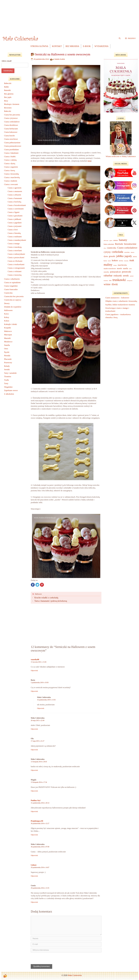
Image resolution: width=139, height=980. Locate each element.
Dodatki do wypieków (13, 307)
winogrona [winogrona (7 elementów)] (130, 280)
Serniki (7, 370)
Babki (6, 87)
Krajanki (7, 328)
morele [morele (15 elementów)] (119, 268)
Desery (7, 303)
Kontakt (57, 46)
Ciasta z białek (10, 157)
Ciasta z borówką (14, 202)
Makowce (8, 331)
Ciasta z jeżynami (15, 226)
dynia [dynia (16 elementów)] (106, 256)
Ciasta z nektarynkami (16, 254)
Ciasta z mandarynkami (17, 240)
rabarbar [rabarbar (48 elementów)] (108, 275)
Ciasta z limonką (14, 233)
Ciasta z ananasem (15, 191)
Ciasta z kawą (9, 170)
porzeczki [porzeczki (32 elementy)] (126, 272)
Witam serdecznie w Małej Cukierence (121, 156)
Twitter (37, 585)
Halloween (38, 594)
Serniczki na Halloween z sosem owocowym (63, 54)
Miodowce (8, 342)
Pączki (7, 352)
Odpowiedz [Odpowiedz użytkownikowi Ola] (34, 750)
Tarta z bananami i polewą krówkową (51, 601)
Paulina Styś (36, 800)
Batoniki (7, 90)
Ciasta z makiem (11, 181)
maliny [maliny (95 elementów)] (108, 265)
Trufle (7, 380)
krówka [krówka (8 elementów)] (121, 261)
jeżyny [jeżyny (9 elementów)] (135, 257)
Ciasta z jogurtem (11, 167)
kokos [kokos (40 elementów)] (115, 260)
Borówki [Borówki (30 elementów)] (119, 244)
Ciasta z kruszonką (11, 174)
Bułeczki (8, 111)
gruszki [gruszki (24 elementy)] (112, 256)
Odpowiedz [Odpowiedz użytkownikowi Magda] (34, 791)
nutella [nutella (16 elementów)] (126, 268)
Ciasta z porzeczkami (16, 257)
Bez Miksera (72, 46)
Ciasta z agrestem (15, 188)
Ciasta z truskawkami (16, 264)
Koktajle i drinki (11, 324)
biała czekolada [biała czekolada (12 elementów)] (109, 244)
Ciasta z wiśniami (15, 271)
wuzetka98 (35, 659)
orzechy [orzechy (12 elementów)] (106, 272)
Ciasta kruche (9, 136)
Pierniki (7, 356)
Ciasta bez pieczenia (12, 115)
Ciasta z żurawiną (15, 275)
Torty (6, 383)
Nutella (7, 345)
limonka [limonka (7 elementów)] (126, 261)
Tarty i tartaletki (10, 373)
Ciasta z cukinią (10, 160)
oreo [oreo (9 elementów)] (130, 269)
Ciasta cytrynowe (11, 118)
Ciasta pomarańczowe (13, 146)
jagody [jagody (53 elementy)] (128, 256)
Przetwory (8, 363)
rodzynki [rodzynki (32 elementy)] (118, 276)
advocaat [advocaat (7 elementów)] (106, 240)
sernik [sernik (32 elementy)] (126, 276)
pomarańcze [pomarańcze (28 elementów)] (115, 272)
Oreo (6, 349)
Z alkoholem (9, 394)
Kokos (7, 321)
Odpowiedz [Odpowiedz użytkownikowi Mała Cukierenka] (41, 708)
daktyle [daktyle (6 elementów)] (132, 252)
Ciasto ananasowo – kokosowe (117, 298)
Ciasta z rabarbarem (12, 279)
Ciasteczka (8, 293)
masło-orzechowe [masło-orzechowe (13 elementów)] (110, 268)
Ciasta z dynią (10, 163)
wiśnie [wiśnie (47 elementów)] (107, 284)
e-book (87, 46)
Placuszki (8, 359)
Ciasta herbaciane (11, 129)
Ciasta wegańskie (11, 286)
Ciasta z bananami (15, 198)
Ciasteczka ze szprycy (13, 300)
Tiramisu (8, 376)
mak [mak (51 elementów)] (132, 260)
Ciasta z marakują (15, 247)
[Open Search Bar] (120, 38)
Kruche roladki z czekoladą (46, 598)
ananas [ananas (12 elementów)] (116, 240)
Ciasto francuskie (11, 289)
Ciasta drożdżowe (11, 125)
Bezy (6, 101)
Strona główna (39, 46)
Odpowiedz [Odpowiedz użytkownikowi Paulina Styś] (34, 811)
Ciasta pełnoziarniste (12, 143)
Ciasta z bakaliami (11, 153)
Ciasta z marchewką (12, 177)
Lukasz (34, 865)
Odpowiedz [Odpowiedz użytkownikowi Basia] (34, 691)
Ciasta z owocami (11, 184)
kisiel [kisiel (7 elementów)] (109, 261)
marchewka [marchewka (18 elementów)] (122, 265)
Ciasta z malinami (15, 237)
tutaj (89, 161)
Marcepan (8, 335)
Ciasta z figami (14, 212)
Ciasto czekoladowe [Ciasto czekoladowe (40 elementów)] (127, 248)
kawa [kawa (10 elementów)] (105, 261)
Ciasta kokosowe (11, 132)
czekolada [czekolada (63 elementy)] (117, 252)
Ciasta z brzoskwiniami (17, 205)
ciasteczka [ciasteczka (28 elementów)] (112, 248)
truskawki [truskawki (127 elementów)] (119, 280)
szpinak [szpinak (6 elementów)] (132, 276)
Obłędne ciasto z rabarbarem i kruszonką (121, 301)
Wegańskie (8, 387)
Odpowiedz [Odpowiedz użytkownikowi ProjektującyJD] (34, 835)
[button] (130, 38)
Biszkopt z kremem (12, 104)
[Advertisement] (70, 16)
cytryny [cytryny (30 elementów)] (107, 252)
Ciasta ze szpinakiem (12, 282)
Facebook (33, 585)
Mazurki (7, 338)
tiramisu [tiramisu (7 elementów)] (106, 280)
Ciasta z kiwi (13, 230)
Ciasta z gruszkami (15, 216)
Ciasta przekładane (11, 150)
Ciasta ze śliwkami (15, 261)
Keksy (7, 317)
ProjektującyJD (37, 821)
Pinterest (42, 585)
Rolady (7, 366)
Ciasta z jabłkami (14, 219)
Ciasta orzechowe (11, 139)
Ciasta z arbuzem (14, 195)
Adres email (6, 61)
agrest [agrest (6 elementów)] (111, 240)
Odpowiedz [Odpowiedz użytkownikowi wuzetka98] (34, 671)
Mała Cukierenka (75, 975)
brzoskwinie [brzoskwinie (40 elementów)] (130, 244)
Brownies (8, 108)
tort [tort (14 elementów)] (110, 280)
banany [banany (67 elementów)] (123, 240)
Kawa (6, 314)
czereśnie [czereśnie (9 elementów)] (127, 252)
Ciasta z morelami (15, 251)
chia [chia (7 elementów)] (105, 248)
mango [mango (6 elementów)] (115, 265)
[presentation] (46, 959)
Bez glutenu (9, 94)
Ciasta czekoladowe (12, 122)
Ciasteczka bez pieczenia (14, 296)
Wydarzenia (101, 46)
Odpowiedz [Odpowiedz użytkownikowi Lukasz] (34, 876)
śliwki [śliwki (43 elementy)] (115, 284)
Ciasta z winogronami (16, 268)
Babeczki (8, 83)
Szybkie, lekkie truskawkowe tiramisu (120, 305)
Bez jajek (8, 97)
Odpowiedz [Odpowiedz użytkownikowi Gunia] (34, 902)
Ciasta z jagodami (15, 223)
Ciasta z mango (14, 244)
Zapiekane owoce (11, 390)
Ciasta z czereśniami (16, 209)
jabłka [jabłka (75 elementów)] (120, 256)
